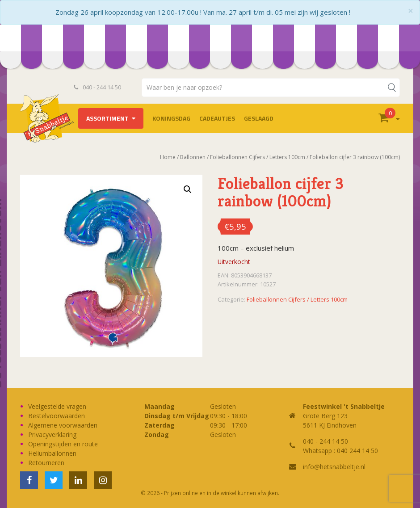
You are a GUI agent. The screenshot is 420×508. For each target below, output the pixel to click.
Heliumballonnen (52, 453)
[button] (188, 189)
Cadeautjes (217, 118)
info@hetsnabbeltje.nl (334, 467)
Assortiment (107, 118)
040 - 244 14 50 (97, 87)
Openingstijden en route (63, 444)
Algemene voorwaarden (63, 425)
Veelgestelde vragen (57, 406)
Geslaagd (259, 118)
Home (168, 157)
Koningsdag (171, 118)
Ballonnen (193, 157)
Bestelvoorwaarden (57, 416)
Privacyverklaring (52, 435)
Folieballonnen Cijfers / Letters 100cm (258, 157)
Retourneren (46, 463)
